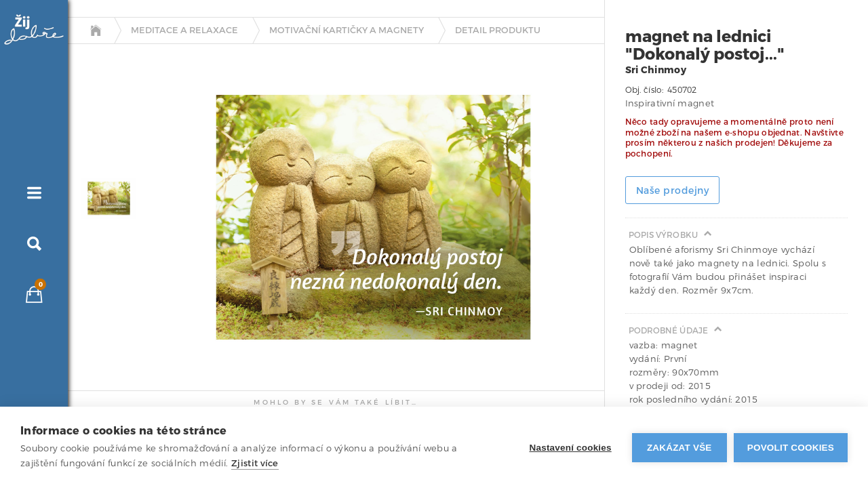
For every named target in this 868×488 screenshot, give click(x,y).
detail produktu (498, 30)
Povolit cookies (791, 448)
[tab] (105, 198)
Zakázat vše (679, 448)
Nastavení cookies (571, 448)
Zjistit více (255, 463)
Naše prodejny (673, 191)
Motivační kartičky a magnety (347, 30)
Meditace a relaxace (184, 30)
